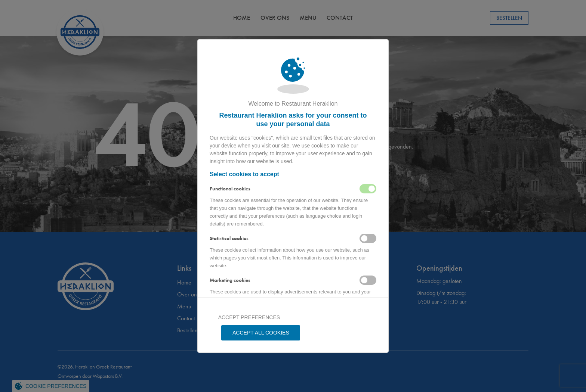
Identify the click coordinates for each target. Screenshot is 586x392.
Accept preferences (248, 333)
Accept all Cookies (338, 333)
